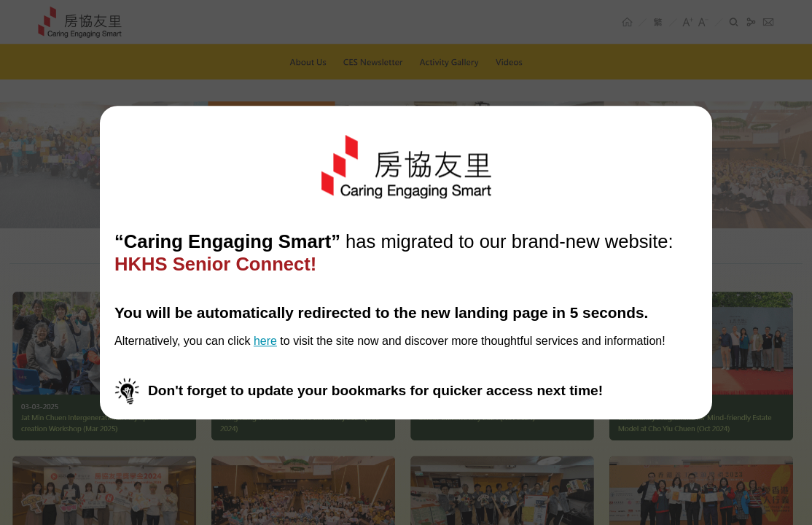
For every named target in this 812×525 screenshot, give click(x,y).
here (265, 342)
